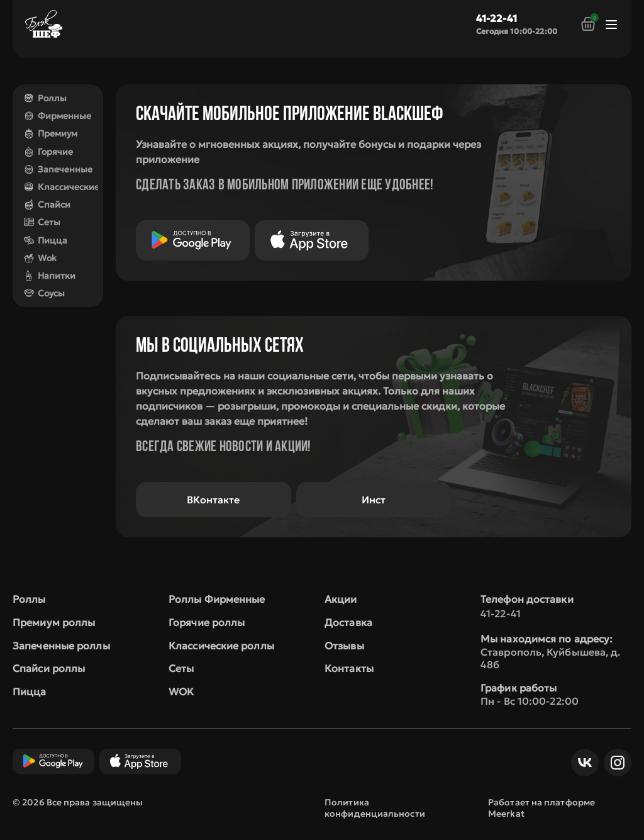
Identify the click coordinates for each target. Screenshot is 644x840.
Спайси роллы (49, 668)
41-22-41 (497, 18)
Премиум (51, 133)
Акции (341, 599)
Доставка (348, 622)
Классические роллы (221, 646)
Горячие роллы (207, 622)
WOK (181, 692)
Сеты (42, 222)
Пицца (46, 240)
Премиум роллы (54, 622)
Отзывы (344, 646)
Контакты (349, 668)
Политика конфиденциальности (375, 808)
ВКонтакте (213, 500)
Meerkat (506, 814)
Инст (374, 500)
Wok (40, 258)
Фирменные (58, 116)
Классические (62, 187)
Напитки (50, 276)
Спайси (47, 204)
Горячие (48, 152)
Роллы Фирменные (217, 599)
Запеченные (58, 169)
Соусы (44, 293)
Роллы (45, 98)
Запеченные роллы (61, 646)
